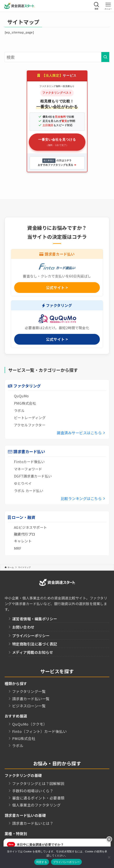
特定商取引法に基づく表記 (35, 644)
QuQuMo (21, 396)
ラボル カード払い (29, 491)
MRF (18, 548)
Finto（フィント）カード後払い (39, 731)
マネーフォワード (28, 469)
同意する (42, 862)
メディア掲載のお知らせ (33, 652)
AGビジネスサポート (30, 527)
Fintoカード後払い (29, 462)
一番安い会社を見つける (57, 143)
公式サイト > (57, 287)
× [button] (109, 839)
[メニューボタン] (108, 6)
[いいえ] (109, 857)
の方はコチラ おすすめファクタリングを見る (57, 162)
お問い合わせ (23, 627)
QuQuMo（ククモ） (30, 724)
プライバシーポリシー (31, 636)
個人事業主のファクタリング (36, 805)
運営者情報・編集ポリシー (35, 619)
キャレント (23, 541)
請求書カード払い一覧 (31, 699)
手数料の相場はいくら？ (33, 791)
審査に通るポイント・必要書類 (38, 798)
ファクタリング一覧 (29, 691)
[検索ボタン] (96, 6)
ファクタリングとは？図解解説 (38, 783)
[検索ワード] (57, 57)
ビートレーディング (30, 418)
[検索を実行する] (105, 57)
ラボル (19, 410)
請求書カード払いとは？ (33, 823)
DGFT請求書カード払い (33, 476)
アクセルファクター (30, 425)
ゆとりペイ (23, 483)
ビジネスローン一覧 (29, 706)
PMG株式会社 (25, 403)
